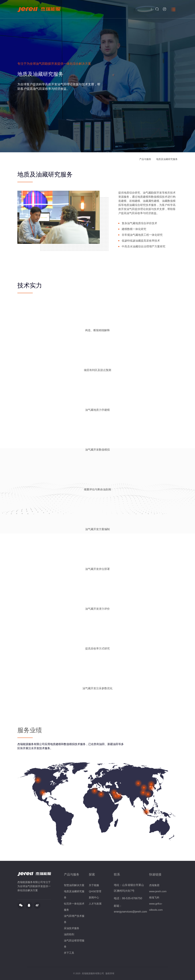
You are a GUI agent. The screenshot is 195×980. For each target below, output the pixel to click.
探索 (92, 874)
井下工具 (69, 953)
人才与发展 (95, 904)
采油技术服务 (72, 928)
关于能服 (94, 885)
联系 (117, 874)
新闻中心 (94, 897)
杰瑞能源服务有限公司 (93, 973)
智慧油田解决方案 (74, 885)
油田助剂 (69, 934)
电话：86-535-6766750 (128, 898)
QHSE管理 (95, 891)
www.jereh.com (158, 891)
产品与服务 (145, 159)
